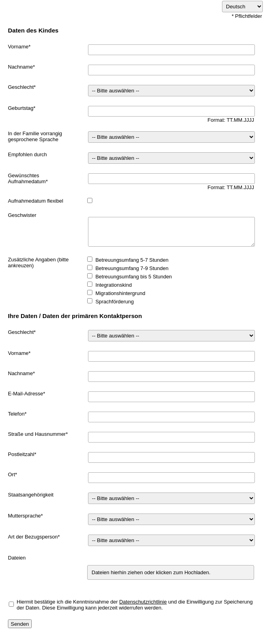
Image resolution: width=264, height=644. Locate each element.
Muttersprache (24, 516)
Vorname (18, 47)
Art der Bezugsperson (33, 537)
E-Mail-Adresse (26, 394)
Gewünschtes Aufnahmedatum (27, 178)
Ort (11, 474)
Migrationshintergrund (121, 293)
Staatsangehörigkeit (31, 495)
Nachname (20, 67)
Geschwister (22, 215)
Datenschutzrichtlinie (143, 602)
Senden (20, 624)
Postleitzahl (21, 454)
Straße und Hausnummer (37, 434)
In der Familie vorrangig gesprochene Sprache (35, 136)
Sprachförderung (115, 302)
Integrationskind (114, 285)
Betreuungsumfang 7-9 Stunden (132, 268)
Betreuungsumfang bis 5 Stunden (134, 277)
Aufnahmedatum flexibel (35, 201)
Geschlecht (21, 87)
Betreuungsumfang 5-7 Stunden (132, 260)
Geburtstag (21, 108)
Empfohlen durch (27, 154)
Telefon (16, 414)
